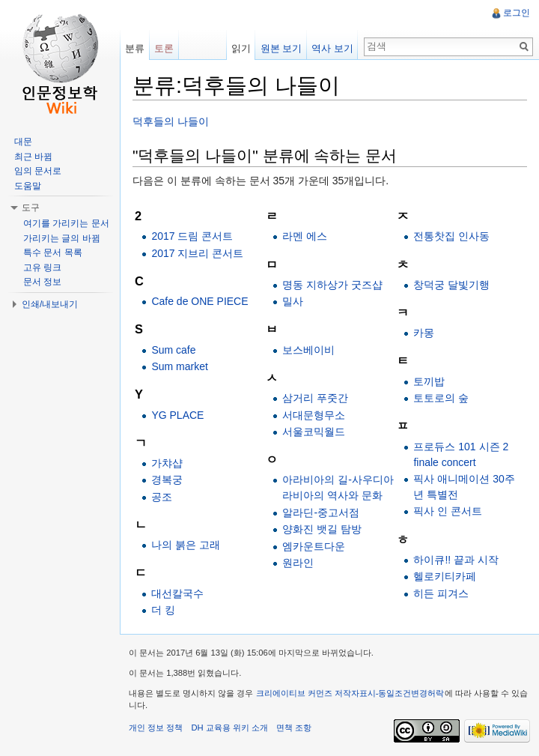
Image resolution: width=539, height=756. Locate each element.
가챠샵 (167, 463)
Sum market (179, 366)
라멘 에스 (305, 236)
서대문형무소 (314, 415)
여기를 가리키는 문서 (66, 223)
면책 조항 (294, 728)
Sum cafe (173, 350)
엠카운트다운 (314, 546)
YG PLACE (177, 415)
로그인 (517, 13)
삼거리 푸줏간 (315, 398)
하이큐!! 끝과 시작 (456, 560)
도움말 (28, 186)
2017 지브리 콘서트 (197, 253)
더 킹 (163, 610)
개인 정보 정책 (156, 728)
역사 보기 (332, 48)
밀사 (293, 301)
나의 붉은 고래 (186, 545)
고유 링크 (42, 267)
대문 (23, 142)
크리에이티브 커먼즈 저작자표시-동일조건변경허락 (350, 693)
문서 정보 (42, 282)
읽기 (241, 48)
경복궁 (167, 480)
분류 (135, 48)
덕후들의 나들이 (171, 121)
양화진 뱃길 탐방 (322, 529)
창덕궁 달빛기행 (451, 285)
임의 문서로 (38, 171)
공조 (162, 497)
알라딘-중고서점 (321, 512)
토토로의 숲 (441, 398)
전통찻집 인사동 (451, 236)
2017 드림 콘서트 (192, 236)
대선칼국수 (177, 593)
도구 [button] (31, 208)
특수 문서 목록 (53, 252)
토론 (164, 48)
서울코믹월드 (314, 432)
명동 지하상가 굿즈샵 (332, 285)
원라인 (298, 563)
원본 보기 (281, 48)
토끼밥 (429, 381)
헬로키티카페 (445, 576)
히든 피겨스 (441, 593)
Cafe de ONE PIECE (200, 301)
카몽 (424, 333)
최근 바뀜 (33, 157)
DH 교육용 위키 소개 (229, 728)
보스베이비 (308, 350)
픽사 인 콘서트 (448, 511)
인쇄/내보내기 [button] (50, 304)
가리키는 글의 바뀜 (62, 238)
